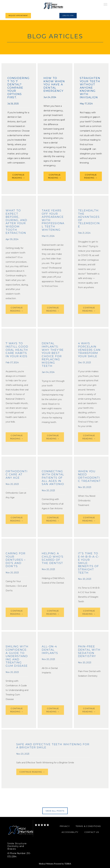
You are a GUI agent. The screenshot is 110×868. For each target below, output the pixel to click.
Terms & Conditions (88, 826)
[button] (106, 5)
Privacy (65, 826)
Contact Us (92, 832)
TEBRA (68, 864)
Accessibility (70, 832)
